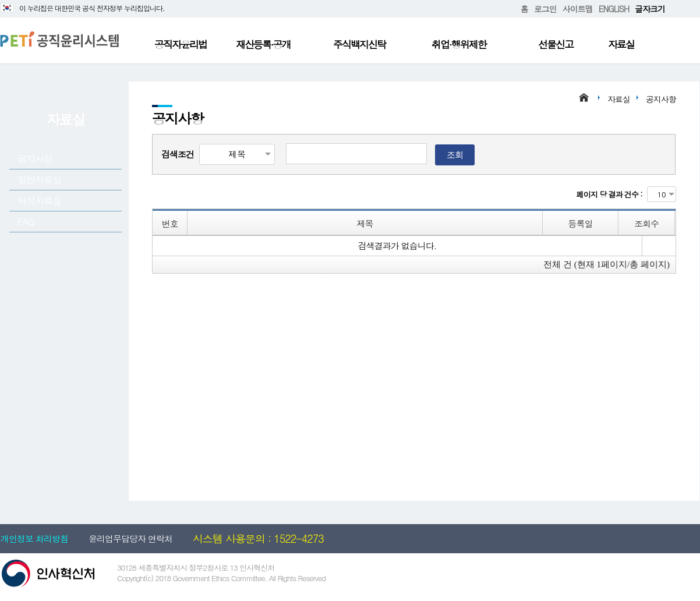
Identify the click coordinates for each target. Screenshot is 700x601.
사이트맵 (578, 9)
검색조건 (178, 154)
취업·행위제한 (459, 44)
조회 (455, 155)
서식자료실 (39, 201)
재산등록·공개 (263, 44)
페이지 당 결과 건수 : (609, 194)
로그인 (545, 9)
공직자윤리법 (181, 44)
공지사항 (35, 159)
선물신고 (556, 44)
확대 (674, 9)
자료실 (621, 44)
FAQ (26, 222)
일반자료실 (39, 180)
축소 (683, 9)
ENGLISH (614, 9)
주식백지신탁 (359, 44)
